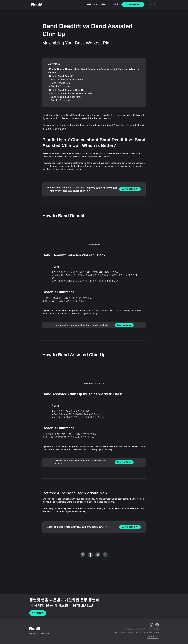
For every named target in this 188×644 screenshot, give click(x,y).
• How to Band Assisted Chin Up (66, 90)
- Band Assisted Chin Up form (65, 97)
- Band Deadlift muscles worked (66, 80)
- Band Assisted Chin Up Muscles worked (71, 93)
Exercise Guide (124, 325)
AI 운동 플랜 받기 (130, 189)
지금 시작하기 (38, 613)
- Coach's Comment (60, 86)
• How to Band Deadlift (61, 76)
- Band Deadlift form (60, 83)
